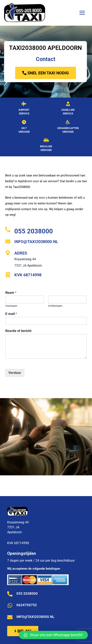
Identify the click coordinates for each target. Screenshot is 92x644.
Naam (11, 293)
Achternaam (55, 306)
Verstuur (15, 373)
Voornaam (11, 306)
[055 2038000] (8, 229)
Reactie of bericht (18, 331)
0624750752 (27, 605)
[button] (53, 635)
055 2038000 (34, 231)
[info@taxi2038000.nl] (8, 241)
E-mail (11, 314)
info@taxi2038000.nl (36, 242)
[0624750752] (10, 605)
